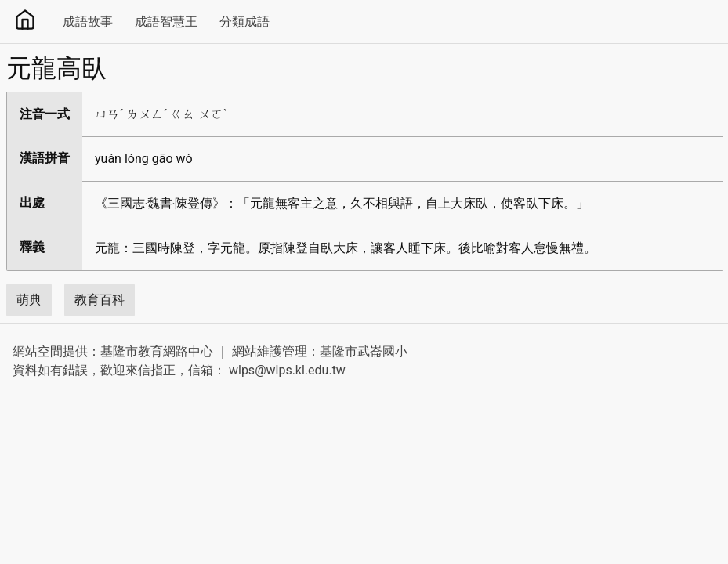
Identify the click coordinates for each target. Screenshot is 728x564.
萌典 (29, 300)
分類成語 (244, 22)
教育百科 (100, 300)
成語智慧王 (166, 22)
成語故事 (88, 22)
